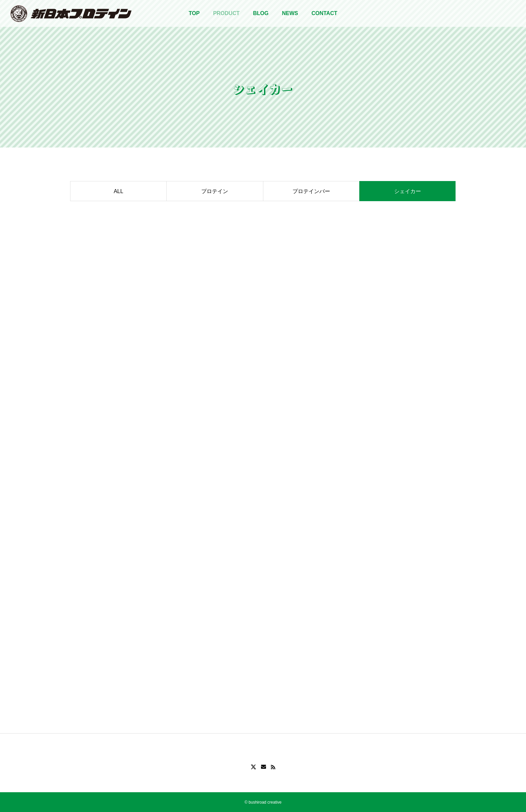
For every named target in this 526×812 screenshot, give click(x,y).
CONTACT (324, 13)
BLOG (261, 13)
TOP (194, 13)
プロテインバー (311, 191)
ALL (118, 191)
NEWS (290, 13)
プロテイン (215, 191)
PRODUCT (226, 13)
